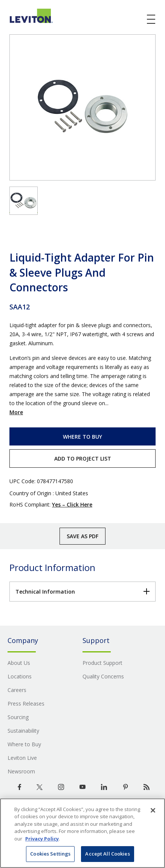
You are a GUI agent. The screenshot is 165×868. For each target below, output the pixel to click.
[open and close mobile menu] (151, 19)
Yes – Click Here (72, 504)
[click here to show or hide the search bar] (136, 20)
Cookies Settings (50, 854)
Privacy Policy (42, 839)
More (16, 412)
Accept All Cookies (107, 854)
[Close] (153, 810)
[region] (82, 833)
